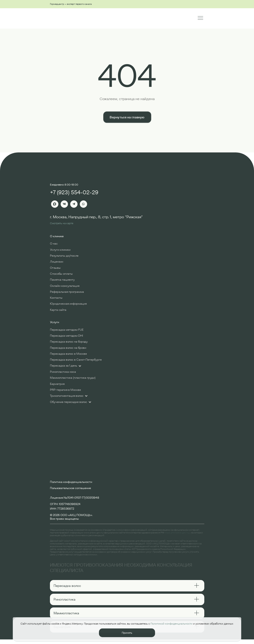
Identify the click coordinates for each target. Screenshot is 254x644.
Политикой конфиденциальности (171, 624)
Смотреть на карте (62, 223)
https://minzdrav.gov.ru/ (177, 533)
